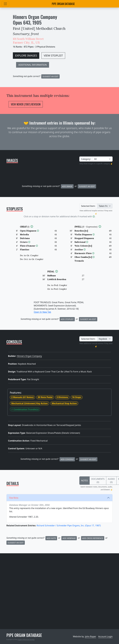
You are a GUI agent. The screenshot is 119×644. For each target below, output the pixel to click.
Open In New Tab (42, 312)
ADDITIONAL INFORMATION (33, 65)
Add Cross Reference (93, 538)
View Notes (14, 498)
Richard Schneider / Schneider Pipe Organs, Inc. (69, 526)
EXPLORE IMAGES (26, 55)
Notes (84, 481)
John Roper (91, 636)
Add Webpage (69, 538)
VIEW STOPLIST (53, 55)
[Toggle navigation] (5, 4)
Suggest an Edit (87, 186)
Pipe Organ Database (63, 4)
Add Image (67, 186)
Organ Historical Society (26, 639)
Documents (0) (98, 481)
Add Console (67, 459)
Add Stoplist (67, 319)
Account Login (105, 636)
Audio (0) (111, 481)
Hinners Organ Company (35, 17)
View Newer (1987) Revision (26, 104)
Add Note (51, 538)
